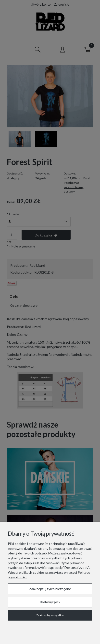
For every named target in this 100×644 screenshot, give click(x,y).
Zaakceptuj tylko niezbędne (50, 589)
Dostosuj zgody (50, 602)
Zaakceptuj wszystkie (50, 615)
